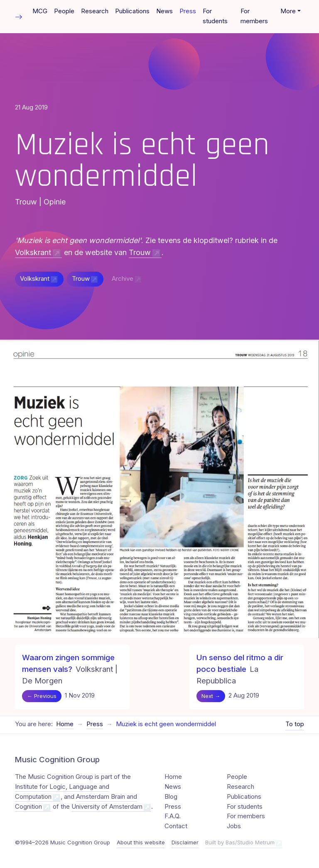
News (164, 11)
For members (254, 16)
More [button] (288, 11)
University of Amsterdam (107, 807)
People (64, 11)
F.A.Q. (173, 816)
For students (215, 16)
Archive (123, 279)
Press (188, 11)
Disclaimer (185, 842)
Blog (171, 797)
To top (295, 724)
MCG (40, 11)
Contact (176, 826)
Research (95, 11)
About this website (141, 842)
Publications (132, 11)
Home (65, 724)
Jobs (234, 826)
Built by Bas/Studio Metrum (240, 842)
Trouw (140, 252)
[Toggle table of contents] (19, 16)
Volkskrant (33, 252)
